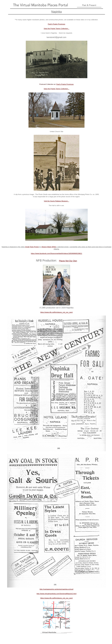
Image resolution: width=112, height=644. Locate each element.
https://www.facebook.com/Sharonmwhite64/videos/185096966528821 (56, 253)
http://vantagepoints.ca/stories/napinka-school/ (56, 589)
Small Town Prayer (32, 247)
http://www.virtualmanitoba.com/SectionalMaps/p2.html (57, 594)
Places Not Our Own (68, 261)
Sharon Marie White (49, 247)
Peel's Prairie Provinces (56, 24)
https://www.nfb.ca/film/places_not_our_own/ (57, 312)
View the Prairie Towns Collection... (56, 29)
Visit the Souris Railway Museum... (57, 201)
